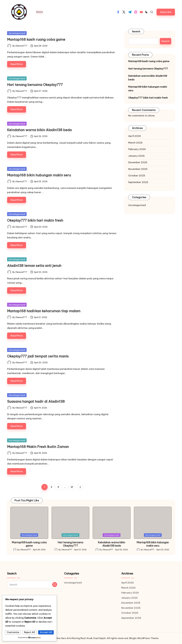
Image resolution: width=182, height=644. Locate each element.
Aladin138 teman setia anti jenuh (34, 266)
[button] (166, 12)
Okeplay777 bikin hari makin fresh (35, 220)
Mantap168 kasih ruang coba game (36, 39)
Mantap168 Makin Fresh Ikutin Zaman (38, 447)
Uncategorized (17, 33)
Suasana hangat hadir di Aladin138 (36, 401)
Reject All (29, 632)
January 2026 (136, 156)
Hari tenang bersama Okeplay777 (35, 85)
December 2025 (138, 162)
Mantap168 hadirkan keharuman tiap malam (44, 311)
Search (136, 31)
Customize (13, 632)
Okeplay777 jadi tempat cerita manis (38, 356)
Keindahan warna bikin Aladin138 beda (39, 130)
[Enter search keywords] (33, 584)
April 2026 (135, 136)
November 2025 (138, 169)
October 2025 (137, 176)
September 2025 (138, 182)
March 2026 (135, 143)
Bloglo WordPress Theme (144, 638)
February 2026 (137, 149)
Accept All (46, 632)
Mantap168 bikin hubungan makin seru (39, 175)
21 (72, 487)
